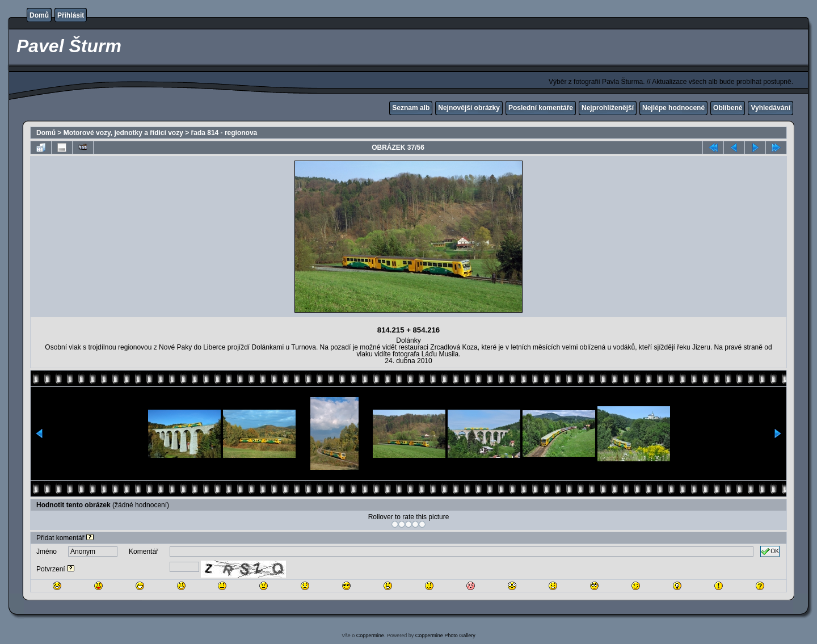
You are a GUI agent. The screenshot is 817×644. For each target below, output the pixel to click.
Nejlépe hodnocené (673, 108)
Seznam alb (411, 108)
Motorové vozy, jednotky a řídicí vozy (123, 133)
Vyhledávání (770, 108)
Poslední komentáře (541, 108)
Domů (39, 15)
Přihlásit (71, 15)
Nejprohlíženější (608, 108)
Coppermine (370, 635)
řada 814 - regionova (224, 133)
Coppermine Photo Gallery (445, 635)
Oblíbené (728, 108)
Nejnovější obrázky (469, 108)
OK (770, 552)
